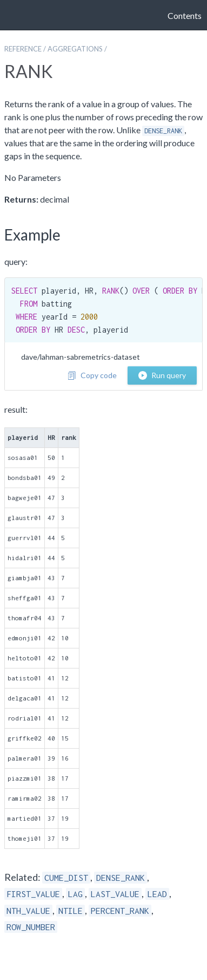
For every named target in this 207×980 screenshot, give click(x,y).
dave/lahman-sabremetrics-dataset (81, 357)
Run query (162, 375)
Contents (185, 15)
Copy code (92, 375)
